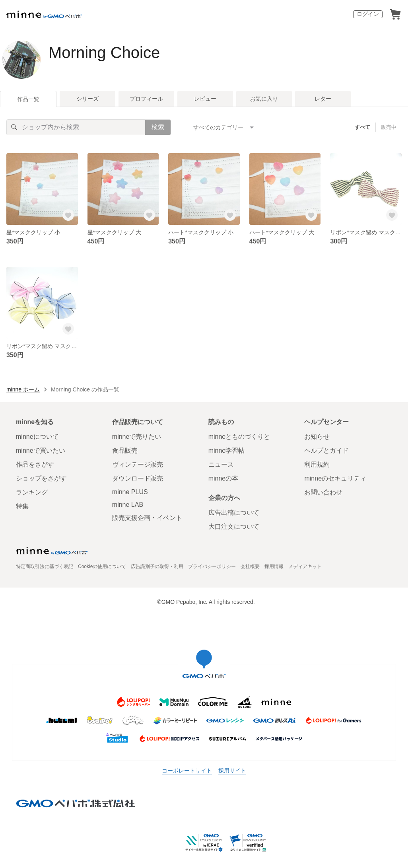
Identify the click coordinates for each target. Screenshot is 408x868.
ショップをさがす (41, 478)
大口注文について (234, 526)
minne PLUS (130, 492)
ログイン (368, 14)
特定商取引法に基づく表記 (45, 566)
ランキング (32, 492)
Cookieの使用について (102, 566)
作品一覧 (28, 99)
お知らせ (317, 437)
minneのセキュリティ (335, 478)
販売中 (389, 127)
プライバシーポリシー (212, 566)
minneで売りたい (137, 437)
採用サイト (232, 771)
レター (323, 99)
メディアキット (305, 566)
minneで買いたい (41, 451)
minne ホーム (23, 389)
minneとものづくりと (239, 437)
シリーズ (87, 99)
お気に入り (264, 99)
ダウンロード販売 (138, 478)
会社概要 (250, 566)
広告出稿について (234, 513)
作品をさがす (35, 464)
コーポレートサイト (187, 771)
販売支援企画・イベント (147, 518)
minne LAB (128, 505)
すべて (362, 127)
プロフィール (146, 99)
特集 (22, 506)
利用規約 (317, 464)
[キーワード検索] (76, 127)
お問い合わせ (323, 492)
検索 (158, 127)
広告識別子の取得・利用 (157, 566)
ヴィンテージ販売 (138, 464)
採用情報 (274, 566)
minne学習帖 (227, 451)
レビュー (205, 99)
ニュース (221, 464)
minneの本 (223, 478)
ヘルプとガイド (326, 451)
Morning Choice (104, 53)
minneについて (37, 437)
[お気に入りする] (68, 215)
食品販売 (125, 451)
